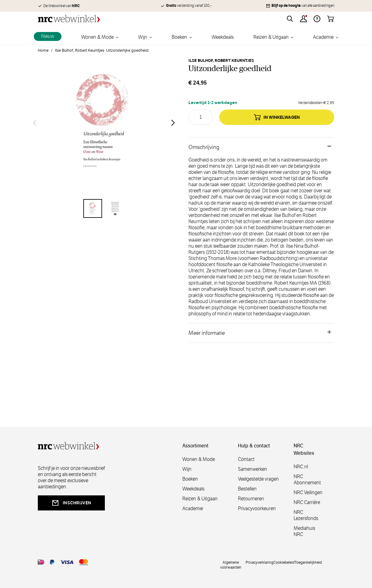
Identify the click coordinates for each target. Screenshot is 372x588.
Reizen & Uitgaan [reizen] (200, 499)
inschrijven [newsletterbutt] (71, 503)
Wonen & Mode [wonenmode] (199, 459)
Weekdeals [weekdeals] (193, 489)
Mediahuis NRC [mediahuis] (304, 531)
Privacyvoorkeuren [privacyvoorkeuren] (257, 508)
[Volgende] (173, 123)
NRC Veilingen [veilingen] (308, 492)
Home (43, 50)
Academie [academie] (193, 508)
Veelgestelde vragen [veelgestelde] (258, 479)
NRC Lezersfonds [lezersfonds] (306, 515)
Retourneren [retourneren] (251, 499)
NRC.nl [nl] (301, 467)
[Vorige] (35, 123)
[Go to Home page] (69, 19)
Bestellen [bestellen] (247, 489)
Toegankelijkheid (308, 562)
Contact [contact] (246, 459)
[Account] (303, 19)
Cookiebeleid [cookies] (284, 562)
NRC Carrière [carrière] (307, 502)
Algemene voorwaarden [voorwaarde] (231, 565)
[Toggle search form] (290, 19)
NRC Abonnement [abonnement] (307, 480)
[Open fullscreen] (104, 123)
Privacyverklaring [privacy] (259, 562)
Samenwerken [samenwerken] (253, 469)
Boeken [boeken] (190, 479)
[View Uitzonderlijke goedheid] (93, 208)
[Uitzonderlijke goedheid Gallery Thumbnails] (104, 208)
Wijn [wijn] (187, 469)
